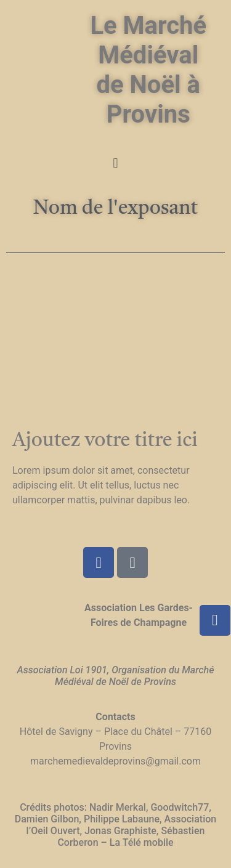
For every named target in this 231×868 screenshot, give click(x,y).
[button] (115, 163)
